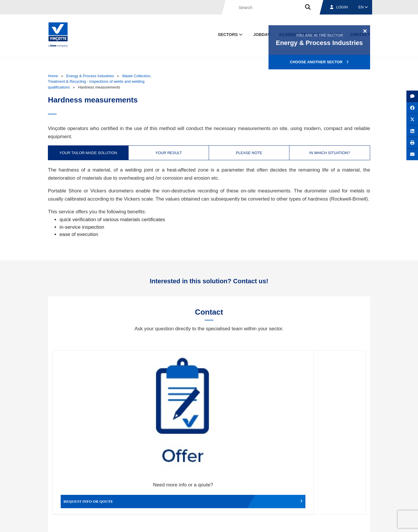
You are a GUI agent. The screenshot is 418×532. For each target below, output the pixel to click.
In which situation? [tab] (330, 153)
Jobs (330, 495)
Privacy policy (355, 522)
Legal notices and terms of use (289, 522)
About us (266, 495)
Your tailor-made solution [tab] (88, 153)
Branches (299, 495)
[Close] (365, 31)
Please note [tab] (249, 153)
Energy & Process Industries (90, 76)
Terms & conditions (244, 522)
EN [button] (363, 7)
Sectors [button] (231, 35)
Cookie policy (329, 522)
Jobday (262, 35)
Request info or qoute (92, 416)
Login (339, 7)
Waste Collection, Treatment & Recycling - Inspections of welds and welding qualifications (100, 82)
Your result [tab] (169, 153)
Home (53, 76)
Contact (360, 495)
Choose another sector (319, 62)
